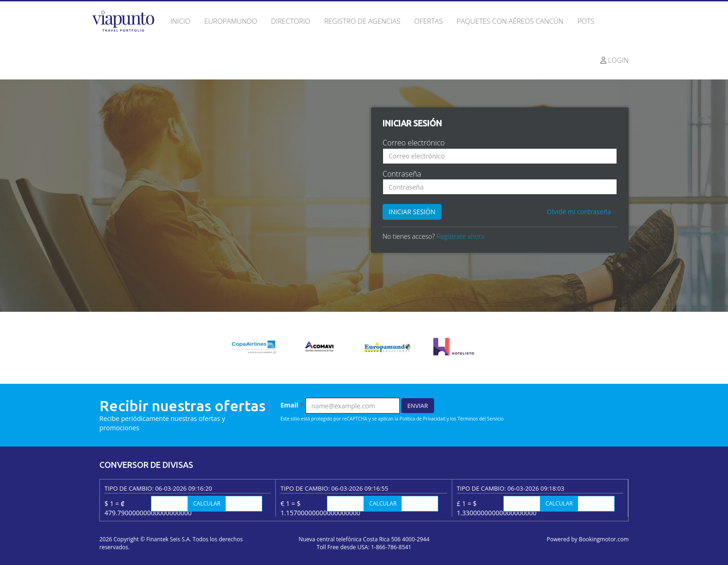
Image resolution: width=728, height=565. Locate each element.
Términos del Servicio (480, 419)
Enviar (418, 406)
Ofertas (428, 21)
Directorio (291, 21)
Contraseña (402, 174)
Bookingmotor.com (604, 539)
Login (615, 60)
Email (292, 405)
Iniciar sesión (412, 212)
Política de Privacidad (423, 419)
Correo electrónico (414, 143)
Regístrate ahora (460, 236)
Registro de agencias (362, 21)
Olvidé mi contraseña (579, 212)
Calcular (207, 503)
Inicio (180, 21)
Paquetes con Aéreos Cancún (510, 21)
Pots (586, 21)
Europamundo (231, 21)
